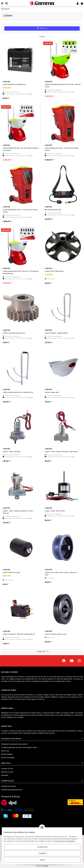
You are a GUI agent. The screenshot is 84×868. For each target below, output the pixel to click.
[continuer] (48, 651)
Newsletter (5, 775)
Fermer (42, 860)
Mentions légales (7, 754)
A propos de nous (7, 769)
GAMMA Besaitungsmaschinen (12, 790)
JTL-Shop (45, 866)
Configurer (42, 853)
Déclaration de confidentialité (65, 841)
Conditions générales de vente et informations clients (19, 747)
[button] (78, 3)
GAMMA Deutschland (8, 786)
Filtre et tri (42, 28)
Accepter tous (42, 847)
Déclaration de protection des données (14, 744)
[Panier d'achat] (82, 3)
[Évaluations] (7, 88)
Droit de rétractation (8, 758)
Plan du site (5, 751)
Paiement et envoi (7, 772)
